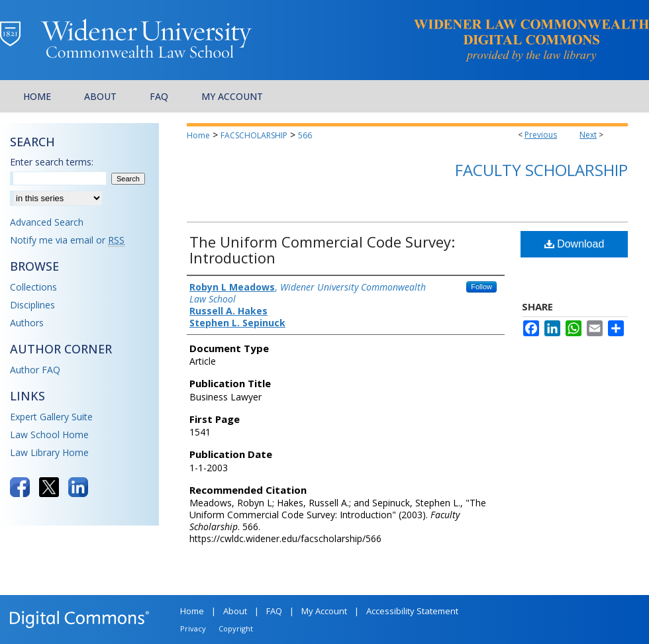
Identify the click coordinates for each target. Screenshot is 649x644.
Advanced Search (47, 222)
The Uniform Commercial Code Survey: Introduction (322, 250)
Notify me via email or (67, 240)
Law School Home (49, 435)
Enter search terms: (52, 162)
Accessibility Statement (412, 611)
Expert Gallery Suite (51, 417)
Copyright (236, 628)
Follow (481, 287)
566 (305, 135)
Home (198, 135)
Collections (33, 287)
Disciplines (32, 305)
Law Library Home (49, 452)
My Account (324, 611)
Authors (27, 323)
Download (574, 244)
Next (588, 135)
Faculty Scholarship (541, 170)
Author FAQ (35, 370)
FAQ (274, 611)
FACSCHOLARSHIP (254, 135)
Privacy (193, 628)
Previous (541, 135)
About (235, 611)
